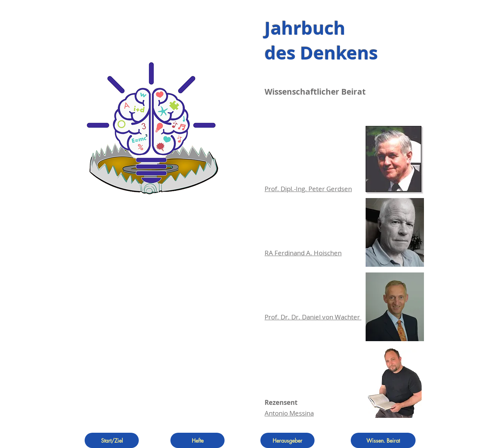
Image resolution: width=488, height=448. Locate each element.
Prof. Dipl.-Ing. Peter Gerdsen (308, 189)
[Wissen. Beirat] (383, 440)
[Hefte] (197, 440)
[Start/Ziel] (112, 440)
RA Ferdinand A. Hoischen (303, 253)
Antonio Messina (289, 413)
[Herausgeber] (287, 440)
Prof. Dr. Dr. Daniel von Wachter (313, 317)
